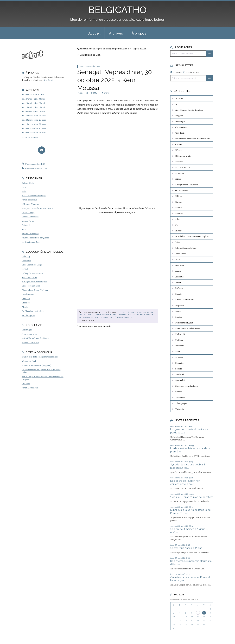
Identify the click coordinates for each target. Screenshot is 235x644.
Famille (179, 208)
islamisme (180, 265)
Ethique (179, 196)
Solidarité (180, 374)
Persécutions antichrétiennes (188, 328)
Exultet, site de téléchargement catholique (40, 357)
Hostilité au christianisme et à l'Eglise (192, 236)
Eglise (106, 315)
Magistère (180, 305)
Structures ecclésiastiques (186, 386)
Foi (142, 315)
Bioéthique (180, 121)
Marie (178, 311)
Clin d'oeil (180, 133)
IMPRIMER (92, 93)
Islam (178, 259)
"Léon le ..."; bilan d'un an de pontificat (192, 497)
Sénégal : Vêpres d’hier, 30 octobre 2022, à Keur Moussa (115, 80)
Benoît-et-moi (28, 294)
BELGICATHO (117, 10)
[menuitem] (94, 33)
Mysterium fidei (29, 361)
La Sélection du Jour (31, 242)
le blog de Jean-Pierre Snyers (34, 282)
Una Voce (26, 384)
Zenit (24, 187)
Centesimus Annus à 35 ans (186, 548)
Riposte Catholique (30, 217)
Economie (180, 173)
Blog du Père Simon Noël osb (35, 290)
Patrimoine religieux (90, 317)
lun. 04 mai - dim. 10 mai (33, 95)
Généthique (27, 330)
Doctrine (179, 162)
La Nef (25, 269)
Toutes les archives (30, 138)
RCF (24, 229)
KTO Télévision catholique (34, 196)
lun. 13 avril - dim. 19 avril (34, 107)
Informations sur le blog (186, 248)
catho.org (26, 256)
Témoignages (124, 317)
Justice (178, 282)
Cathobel (26, 225)
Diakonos (26, 298)
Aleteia (25, 307)
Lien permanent (90, 313)
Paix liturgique (28, 315)
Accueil (94, 33)
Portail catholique (30, 200)
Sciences (179, 357)
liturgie (149, 315)
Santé (178, 352)
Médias (179, 317)
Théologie (180, 409)
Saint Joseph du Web (31, 286)
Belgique (179, 116)
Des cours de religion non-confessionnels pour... (186, 482)
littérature (180, 288)
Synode (179, 392)
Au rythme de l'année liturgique (189, 110)
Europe (178, 202)
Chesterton (26, 261)
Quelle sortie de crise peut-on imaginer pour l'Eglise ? (103, 49)
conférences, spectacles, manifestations (192, 139)
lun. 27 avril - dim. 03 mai (33, 99)
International (181, 254)
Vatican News (28, 221)
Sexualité (179, 363)
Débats (178, 150)
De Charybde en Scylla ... (33, 311)
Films (178, 219)
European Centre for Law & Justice (37, 208)
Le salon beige (28, 212)
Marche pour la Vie (30, 342)
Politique (179, 340)
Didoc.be (26, 303)
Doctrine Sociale (183, 167)
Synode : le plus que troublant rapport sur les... (188, 466)
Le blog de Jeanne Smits (32, 273)
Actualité (123, 313)
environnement (182, 190)
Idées (178, 242)
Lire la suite (49, 80)
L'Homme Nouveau (30, 204)
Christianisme (181, 127)
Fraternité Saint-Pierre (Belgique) (36, 365)
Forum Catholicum (30, 388)
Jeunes (178, 271)
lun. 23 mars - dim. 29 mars (34, 120)
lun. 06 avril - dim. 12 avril (34, 112)
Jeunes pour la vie (30, 334)
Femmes (179, 213)
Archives (116, 33)
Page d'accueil (140, 49)
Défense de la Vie (183, 156)
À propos (139, 33)
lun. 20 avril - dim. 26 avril (34, 103)
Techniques (180, 398)
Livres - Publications (184, 300)
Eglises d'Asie (28, 183)
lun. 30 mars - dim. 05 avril (34, 116)
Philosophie (180, 334)
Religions (179, 346)
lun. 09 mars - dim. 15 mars (34, 128)
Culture (97, 315)
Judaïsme (179, 277)
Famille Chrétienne (30, 233)
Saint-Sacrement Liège (32, 265)
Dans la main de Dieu (90, 55)
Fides (24, 191)
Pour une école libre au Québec (35, 238)
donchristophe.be (29, 277)
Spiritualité (109, 317)
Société (179, 369)
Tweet (80, 93)
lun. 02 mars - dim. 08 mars (34, 133)
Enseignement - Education (125, 315)
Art (177, 104)
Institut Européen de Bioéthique (36, 338)
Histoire (179, 231)
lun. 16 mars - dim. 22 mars (34, 124)
